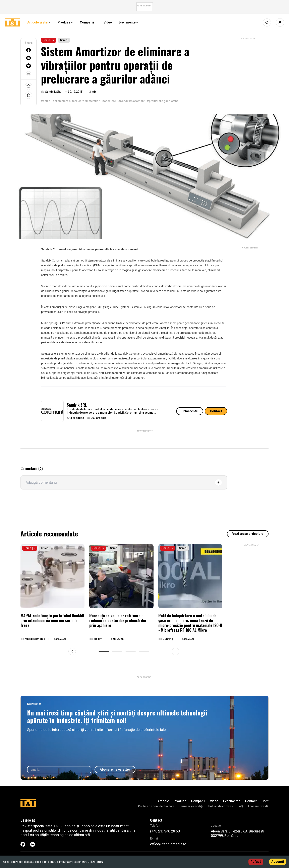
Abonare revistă (258, 806)
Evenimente (232, 801)
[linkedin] (28, 58)
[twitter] (28, 66)
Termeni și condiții (191, 806)
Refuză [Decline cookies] (256, 862)
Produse (180, 801)
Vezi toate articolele (248, 534)
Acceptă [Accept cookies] (278, 862)
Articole (163, 801)
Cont (265, 801)
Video (214, 801)
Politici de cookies (221, 806)
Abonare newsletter (115, 770)
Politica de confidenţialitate (156, 806)
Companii (198, 801)
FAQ (240, 806)
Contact (216, 411)
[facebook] (28, 50)
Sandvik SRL (77, 405)
